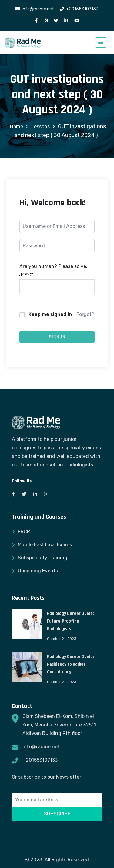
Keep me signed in (50, 314)
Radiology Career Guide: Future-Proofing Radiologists (70, 621)
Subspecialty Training (43, 558)
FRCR (24, 532)
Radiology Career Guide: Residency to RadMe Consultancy (70, 664)
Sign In (57, 337)
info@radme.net (41, 747)
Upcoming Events (38, 571)
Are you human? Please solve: (57, 279)
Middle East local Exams (45, 545)
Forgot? (85, 314)
